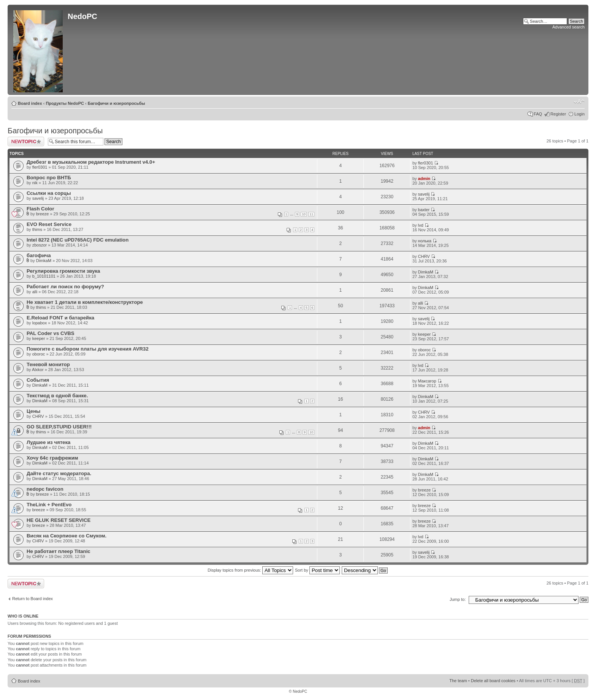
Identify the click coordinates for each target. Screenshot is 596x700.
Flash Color (40, 209)
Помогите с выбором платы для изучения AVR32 (88, 349)
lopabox (40, 323)
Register (558, 114)
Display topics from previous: (250, 570)
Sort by (317, 570)
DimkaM (44, 261)
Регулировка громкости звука (63, 271)
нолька (425, 241)
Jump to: (458, 599)
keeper (39, 338)
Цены (33, 411)
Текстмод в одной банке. (57, 396)
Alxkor (38, 370)
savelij (38, 198)
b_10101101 (44, 276)
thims (37, 229)
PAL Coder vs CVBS (51, 333)
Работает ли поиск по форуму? (65, 287)
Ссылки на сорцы (49, 193)
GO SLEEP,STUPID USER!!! (59, 427)
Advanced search (568, 27)
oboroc (39, 354)
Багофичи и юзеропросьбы (117, 103)
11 (311, 214)
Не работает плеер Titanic (59, 551)
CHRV (424, 256)
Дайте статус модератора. (59, 473)
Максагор (427, 381)
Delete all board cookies (493, 681)
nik (35, 183)
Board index (30, 103)
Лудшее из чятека (48, 442)
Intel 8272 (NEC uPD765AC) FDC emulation (78, 240)
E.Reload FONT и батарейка (60, 318)
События (38, 380)
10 (304, 214)
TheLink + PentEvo (49, 505)
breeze (43, 214)
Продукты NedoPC (65, 103)
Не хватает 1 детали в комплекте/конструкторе (85, 302)
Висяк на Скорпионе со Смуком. (67, 536)
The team (458, 681)
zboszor (40, 245)
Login (579, 114)
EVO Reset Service (49, 224)
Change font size (579, 102)
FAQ (538, 114)
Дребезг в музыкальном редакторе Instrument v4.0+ (91, 162)
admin (424, 179)
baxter (424, 210)
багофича (39, 255)
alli (35, 292)
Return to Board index (32, 599)
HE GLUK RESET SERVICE (59, 520)
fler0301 (40, 167)
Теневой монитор (48, 364)
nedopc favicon (45, 489)
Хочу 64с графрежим (52, 458)
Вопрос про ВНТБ (49, 178)
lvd (421, 225)
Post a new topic (26, 141)
